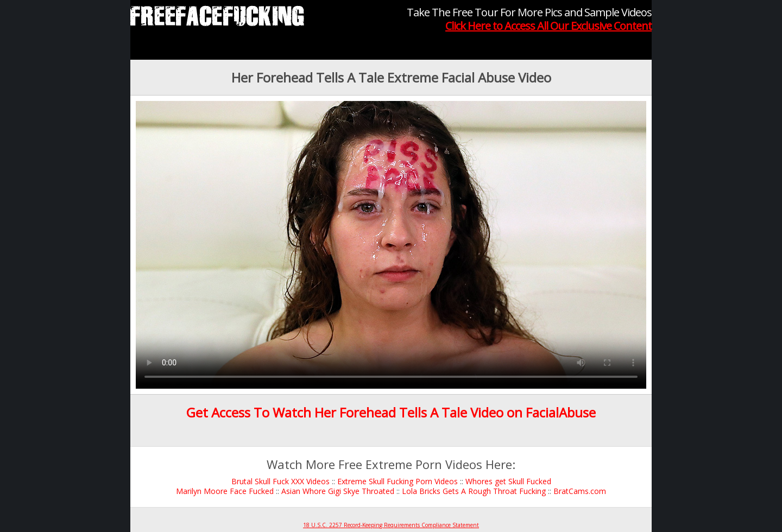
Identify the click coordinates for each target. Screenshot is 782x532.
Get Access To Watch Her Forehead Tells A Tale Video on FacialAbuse (391, 412)
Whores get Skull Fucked (508, 481)
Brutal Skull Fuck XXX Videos (280, 481)
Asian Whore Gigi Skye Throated (338, 491)
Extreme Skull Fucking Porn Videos (398, 481)
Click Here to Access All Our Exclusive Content (548, 26)
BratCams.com (580, 491)
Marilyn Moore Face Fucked (225, 491)
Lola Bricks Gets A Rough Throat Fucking (474, 491)
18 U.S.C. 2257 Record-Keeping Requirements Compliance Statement (391, 525)
